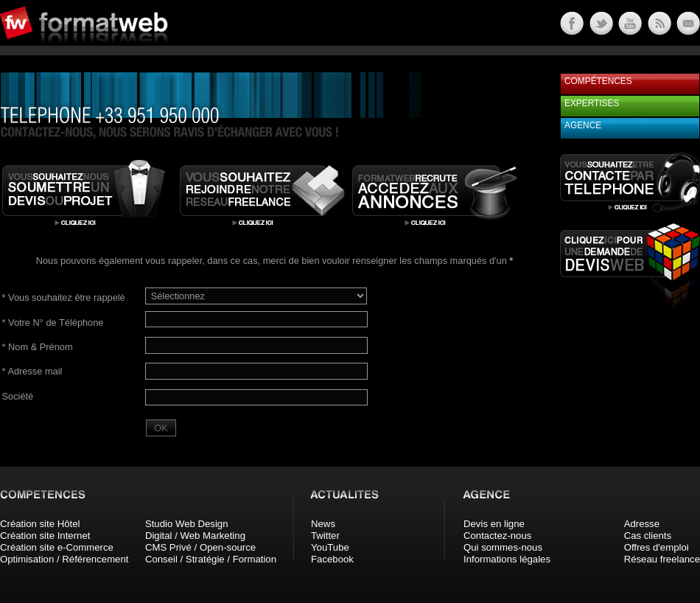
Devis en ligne (494, 524)
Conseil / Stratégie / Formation (211, 559)
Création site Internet (45, 536)
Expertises (592, 103)
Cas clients (648, 536)
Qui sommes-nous (503, 547)
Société (18, 396)
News (323, 524)
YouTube (330, 547)
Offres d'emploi (657, 547)
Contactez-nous (497, 536)
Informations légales (507, 559)
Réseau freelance (662, 559)
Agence (583, 125)
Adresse (642, 524)
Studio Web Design (187, 524)
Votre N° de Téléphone (53, 323)
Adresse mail (32, 371)
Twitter (325, 536)
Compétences (598, 81)
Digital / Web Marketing (195, 536)
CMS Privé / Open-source (200, 547)
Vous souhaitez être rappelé (64, 297)
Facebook (332, 559)
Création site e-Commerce (57, 547)
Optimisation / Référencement (64, 559)
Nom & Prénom (38, 347)
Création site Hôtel (40, 524)
